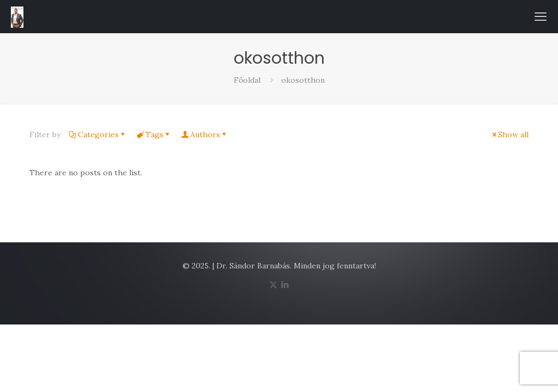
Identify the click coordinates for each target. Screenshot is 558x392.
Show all (510, 134)
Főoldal (247, 80)
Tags (154, 134)
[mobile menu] (541, 16)
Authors (204, 134)
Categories (98, 134)
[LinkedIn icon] (285, 284)
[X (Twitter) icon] (273, 284)
